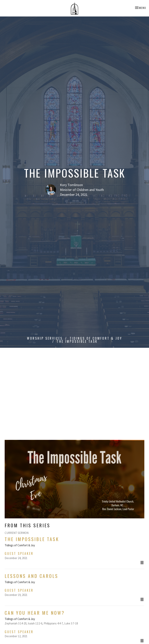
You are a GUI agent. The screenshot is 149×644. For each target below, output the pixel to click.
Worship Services (45, 338)
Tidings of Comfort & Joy (96, 338)
